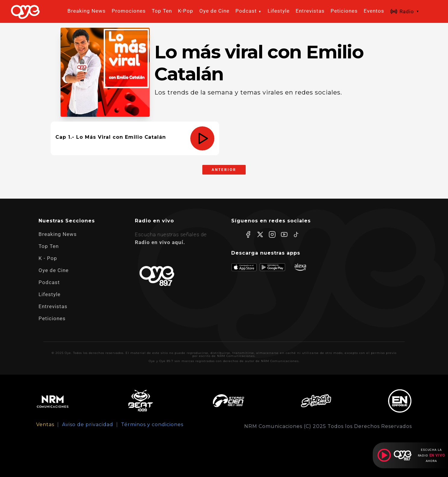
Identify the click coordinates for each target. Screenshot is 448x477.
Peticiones (344, 11)
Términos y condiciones (152, 425)
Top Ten (162, 11)
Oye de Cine (214, 11)
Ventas (45, 425)
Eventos (374, 11)
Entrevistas (310, 11)
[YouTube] (284, 234)
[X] (260, 234)
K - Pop (48, 258)
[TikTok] (296, 234)
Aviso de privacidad (88, 425)
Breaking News (87, 11)
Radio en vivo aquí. (160, 242)
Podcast (49, 282)
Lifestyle (279, 11)
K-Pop (186, 11)
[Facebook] (248, 234)
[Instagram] (272, 234)
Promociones (129, 11)
